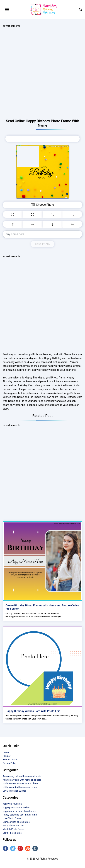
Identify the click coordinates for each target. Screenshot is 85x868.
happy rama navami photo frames (20, 811)
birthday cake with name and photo (20, 783)
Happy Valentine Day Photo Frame (20, 815)
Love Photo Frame (12, 818)
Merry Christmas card (14, 825)
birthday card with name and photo (20, 787)
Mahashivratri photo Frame (16, 822)
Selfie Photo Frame (12, 833)
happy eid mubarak (12, 804)
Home (6, 752)
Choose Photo (42, 139)
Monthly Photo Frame (13, 829)
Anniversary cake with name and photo (22, 776)
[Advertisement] (42, 73)
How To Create (10, 759)
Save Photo (42, 244)
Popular (7, 756)
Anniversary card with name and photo (22, 780)
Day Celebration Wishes (14, 791)
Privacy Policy (10, 763)
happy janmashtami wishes (16, 808)
